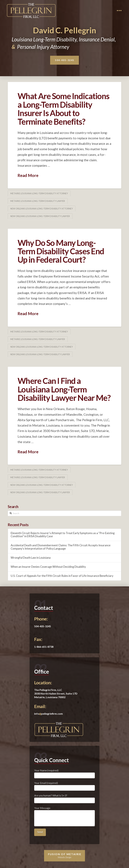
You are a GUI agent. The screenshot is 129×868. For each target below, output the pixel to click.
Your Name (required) (64, 773)
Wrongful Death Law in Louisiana (31, 558)
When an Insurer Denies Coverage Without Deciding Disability (48, 567)
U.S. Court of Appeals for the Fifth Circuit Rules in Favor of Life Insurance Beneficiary (62, 576)
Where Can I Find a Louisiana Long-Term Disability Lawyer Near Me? (64, 389)
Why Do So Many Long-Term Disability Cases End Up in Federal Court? (61, 251)
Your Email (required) (64, 786)
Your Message (64, 810)
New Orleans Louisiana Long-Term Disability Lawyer (40, 216)
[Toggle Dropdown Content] (119, 11)
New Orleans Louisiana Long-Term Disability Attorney (42, 209)
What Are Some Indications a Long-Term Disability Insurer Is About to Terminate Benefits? (63, 109)
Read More (28, 175)
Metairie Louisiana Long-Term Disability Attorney (39, 193)
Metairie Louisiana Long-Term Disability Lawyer (38, 201)
